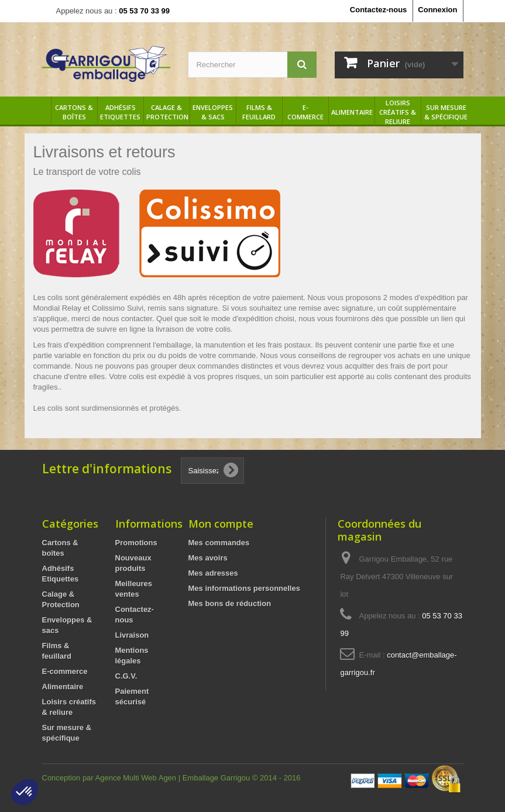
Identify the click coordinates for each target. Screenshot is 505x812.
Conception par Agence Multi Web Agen (110, 778)
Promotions (136, 543)
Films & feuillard (259, 112)
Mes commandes (219, 543)
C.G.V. (126, 676)
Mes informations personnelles (244, 588)
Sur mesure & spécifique (446, 112)
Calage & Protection (167, 112)
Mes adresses (213, 573)
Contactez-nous (379, 10)
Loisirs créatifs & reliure (398, 112)
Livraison (132, 635)
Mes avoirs (208, 558)
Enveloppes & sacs (213, 112)
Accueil (42, 112)
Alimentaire (352, 112)
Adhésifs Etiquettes (120, 112)
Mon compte (221, 524)
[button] (25, 792)
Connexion (437, 10)
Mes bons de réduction (230, 603)
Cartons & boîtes (74, 112)
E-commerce (305, 112)
